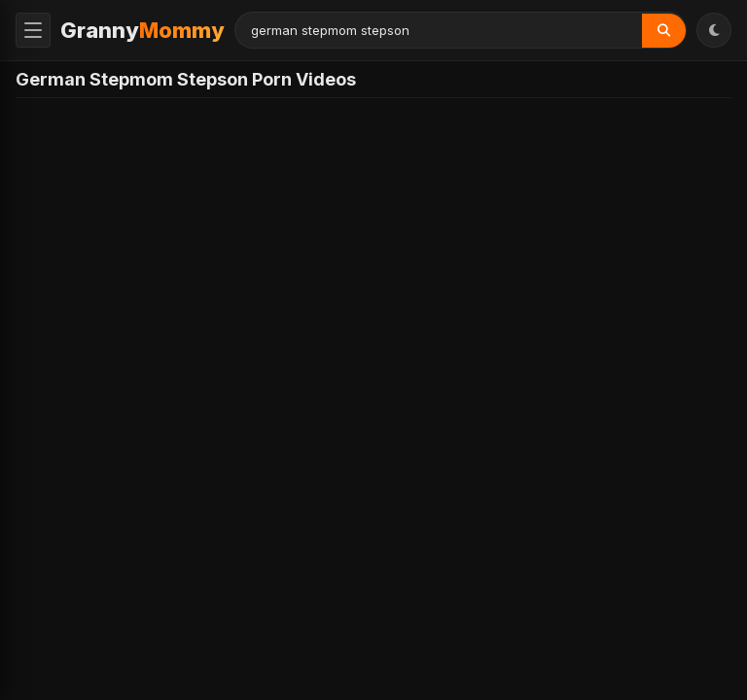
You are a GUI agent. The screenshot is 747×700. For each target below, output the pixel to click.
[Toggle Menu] (33, 30)
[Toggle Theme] (714, 30)
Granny (142, 30)
